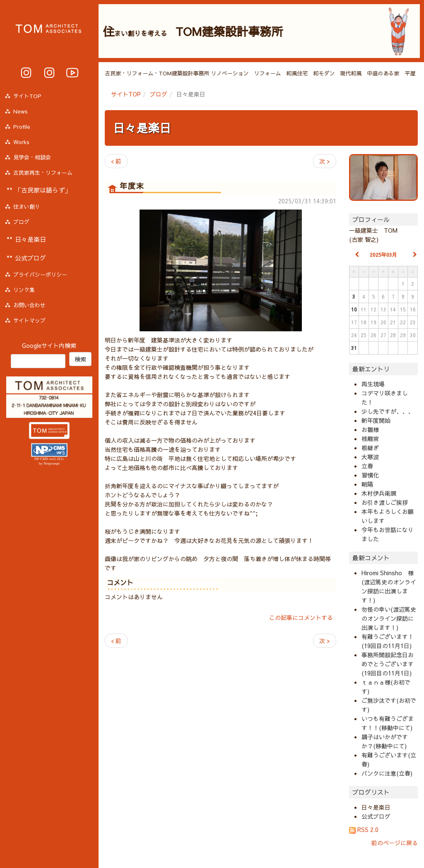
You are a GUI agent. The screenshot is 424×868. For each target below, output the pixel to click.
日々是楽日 (142, 128)
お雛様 (370, 429)
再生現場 (373, 384)
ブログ (159, 94)
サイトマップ (29, 321)
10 (354, 309)
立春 (367, 466)
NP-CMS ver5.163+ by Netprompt (49, 461)
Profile (22, 127)
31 (354, 348)
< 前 (116, 161)
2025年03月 (383, 255)
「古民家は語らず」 (43, 190)
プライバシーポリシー (40, 275)
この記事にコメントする (301, 617)
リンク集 (24, 290)
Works (21, 142)
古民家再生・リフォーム (43, 173)
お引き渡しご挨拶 (385, 502)
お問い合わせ (29, 305)
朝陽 (367, 484)
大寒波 (370, 457)
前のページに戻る (395, 843)
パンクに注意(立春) (387, 773)
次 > (325, 161)
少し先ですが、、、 (388, 411)
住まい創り (27, 207)
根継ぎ (370, 448)
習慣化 (370, 475)
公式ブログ (376, 816)
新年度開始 (376, 420)
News (20, 111)
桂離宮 (370, 439)
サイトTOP (126, 94)
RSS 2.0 (364, 829)
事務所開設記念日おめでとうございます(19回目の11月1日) (388, 664)
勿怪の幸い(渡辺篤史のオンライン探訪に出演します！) (389, 618)
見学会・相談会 (32, 157)
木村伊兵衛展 (379, 493)
